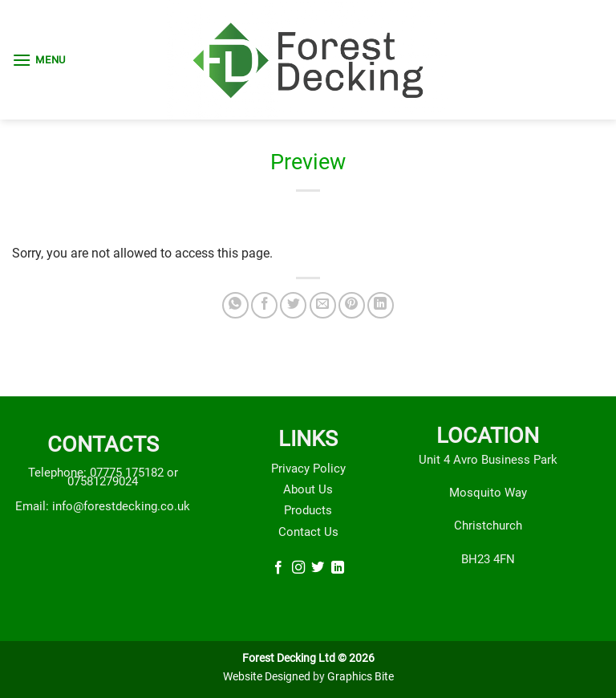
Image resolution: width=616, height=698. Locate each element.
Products (308, 510)
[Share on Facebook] (264, 305)
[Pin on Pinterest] (352, 305)
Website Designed (267, 677)
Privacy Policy (308, 469)
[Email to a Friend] (323, 305)
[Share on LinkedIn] (381, 305)
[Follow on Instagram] (298, 568)
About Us (308, 489)
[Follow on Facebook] (278, 568)
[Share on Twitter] (293, 305)
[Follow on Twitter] (318, 568)
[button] (39, 60)
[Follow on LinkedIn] (338, 568)
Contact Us (308, 532)
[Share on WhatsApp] (235, 305)
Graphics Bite (361, 677)
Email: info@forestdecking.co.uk (103, 506)
